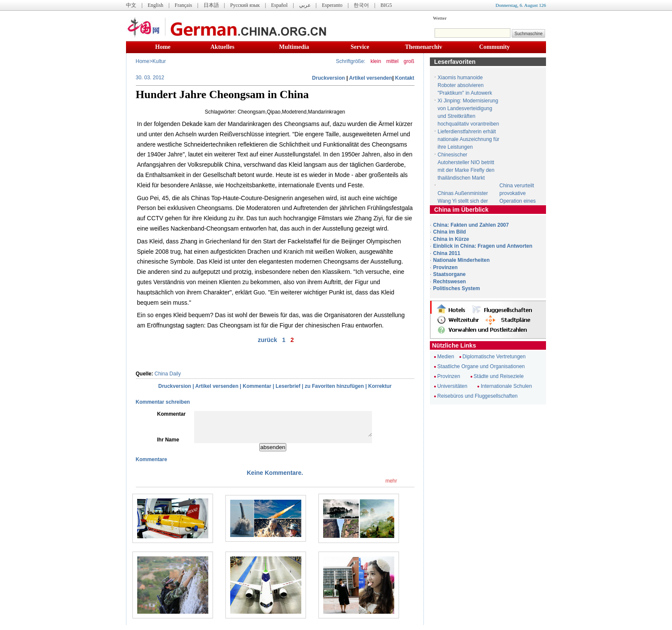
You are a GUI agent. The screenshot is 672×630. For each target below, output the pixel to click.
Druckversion (328, 78)
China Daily (168, 374)
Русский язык (245, 5)
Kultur (159, 61)
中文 (131, 5)
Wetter (440, 18)
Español (280, 5)
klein (376, 61)
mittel (392, 61)
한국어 (361, 5)
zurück (267, 340)
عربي (305, 5)
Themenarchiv (424, 47)
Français (183, 5)
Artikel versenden (370, 78)
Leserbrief (288, 386)
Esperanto (332, 5)
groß (409, 61)
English (155, 5)
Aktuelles (222, 47)
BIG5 (386, 5)
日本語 (211, 5)
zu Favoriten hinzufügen (334, 386)
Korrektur (380, 386)
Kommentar (257, 386)
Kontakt (405, 78)
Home (163, 47)
